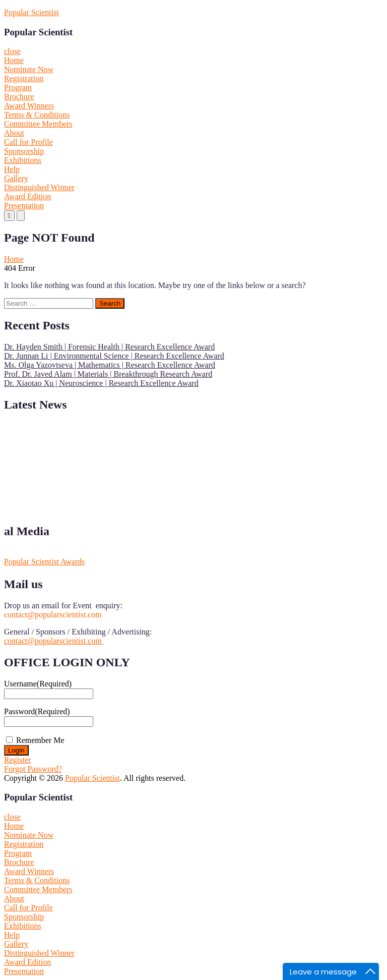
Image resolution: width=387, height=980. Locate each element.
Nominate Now (29, 69)
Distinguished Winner (39, 187)
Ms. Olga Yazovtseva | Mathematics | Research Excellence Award (110, 365)
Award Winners (29, 106)
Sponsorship (24, 151)
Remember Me (40, 740)
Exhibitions (23, 160)
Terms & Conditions (37, 115)
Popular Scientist (31, 12)
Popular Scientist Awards (44, 562)
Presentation (24, 206)
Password (37, 711)
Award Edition (27, 196)
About (14, 133)
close (12, 51)
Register (17, 760)
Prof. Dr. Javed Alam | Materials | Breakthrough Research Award (108, 374)
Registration (24, 78)
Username (38, 684)
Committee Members (38, 124)
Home (14, 60)
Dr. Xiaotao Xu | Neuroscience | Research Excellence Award (101, 383)
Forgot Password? (33, 769)
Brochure (19, 97)
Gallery (16, 178)
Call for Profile (28, 142)
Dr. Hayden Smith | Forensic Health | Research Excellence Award (109, 347)
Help (12, 169)
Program (18, 88)
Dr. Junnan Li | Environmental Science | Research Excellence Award (114, 356)
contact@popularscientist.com (54, 641)
